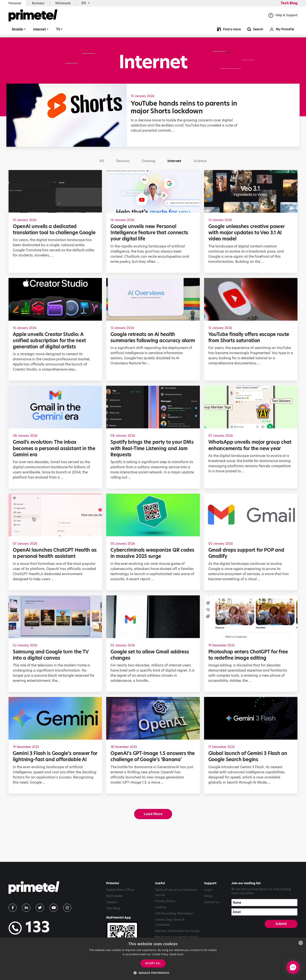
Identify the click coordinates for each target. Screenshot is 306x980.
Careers (112, 902)
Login (208, 890)
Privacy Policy (165, 901)
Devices (123, 161)
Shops (208, 896)
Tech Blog (289, 3)
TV (58, 31)
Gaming (148, 161)
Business (38, 3)
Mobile (17, 31)
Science (200, 161)
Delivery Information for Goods (177, 931)
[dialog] (153, 959)
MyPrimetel (114, 896)
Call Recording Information (174, 913)
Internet (40, 31)
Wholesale (63, 3)
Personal (15, 3)
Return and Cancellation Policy (177, 937)
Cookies (161, 907)
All (102, 161)
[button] (153, 973)
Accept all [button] (153, 963)
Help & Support (283, 17)
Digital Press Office (120, 890)
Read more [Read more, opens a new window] (177, 954)
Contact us (212, 902)
